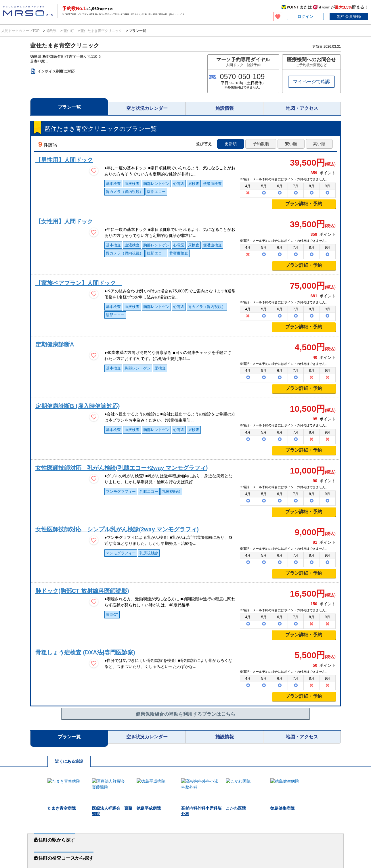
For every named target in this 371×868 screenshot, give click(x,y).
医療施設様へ (79, 836)
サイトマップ (359, 850)
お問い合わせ (288, 850)
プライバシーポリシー (208, 850)
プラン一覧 (69, 107)
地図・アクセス (302, 108)
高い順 (319, 144)
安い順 (291, 144)
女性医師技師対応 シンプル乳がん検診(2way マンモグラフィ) (117, 529)
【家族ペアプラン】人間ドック (79, 283)
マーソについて (154, 850)
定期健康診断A (55, 344)
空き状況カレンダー (147, 108)
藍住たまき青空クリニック (101, 31)
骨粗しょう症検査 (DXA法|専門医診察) (85, 652)
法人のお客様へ (22, 836)
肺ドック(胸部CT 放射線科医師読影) (82, 591)
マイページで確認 (311, 82)
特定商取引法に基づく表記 (251, 850)
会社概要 (311, 850)
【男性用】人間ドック (64, 160)
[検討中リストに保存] (94, 171)
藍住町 (69, 31)
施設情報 (225, 108)
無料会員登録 (349, 16)
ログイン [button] (305, 16)
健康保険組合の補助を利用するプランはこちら (185, 714)
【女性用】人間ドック (64, 221)
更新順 (231, 144)
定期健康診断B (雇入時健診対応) (78, 406)
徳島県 (52, 31)
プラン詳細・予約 (304, 204)
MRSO (22, 855)
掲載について (333, 850)
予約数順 (261, 144)
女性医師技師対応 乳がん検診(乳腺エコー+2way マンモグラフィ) (122, 468)
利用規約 (179, 850)
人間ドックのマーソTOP (21, 31)
